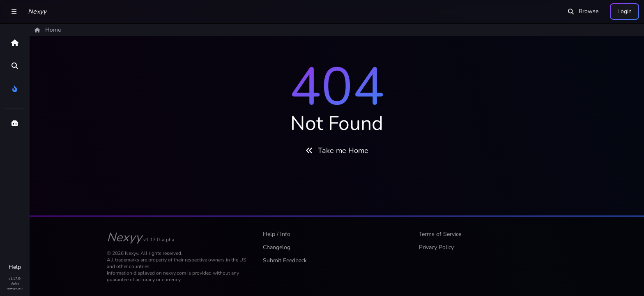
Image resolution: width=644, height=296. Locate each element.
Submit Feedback (285, 260)
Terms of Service (440, 234)
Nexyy (37, 12)
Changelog (277, 247)
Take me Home (337, 150)
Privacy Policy (436, 247)
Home (48, 30)
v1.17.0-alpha (15, 281)
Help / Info (277, 234)
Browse (583, 11)
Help (15, 267)
